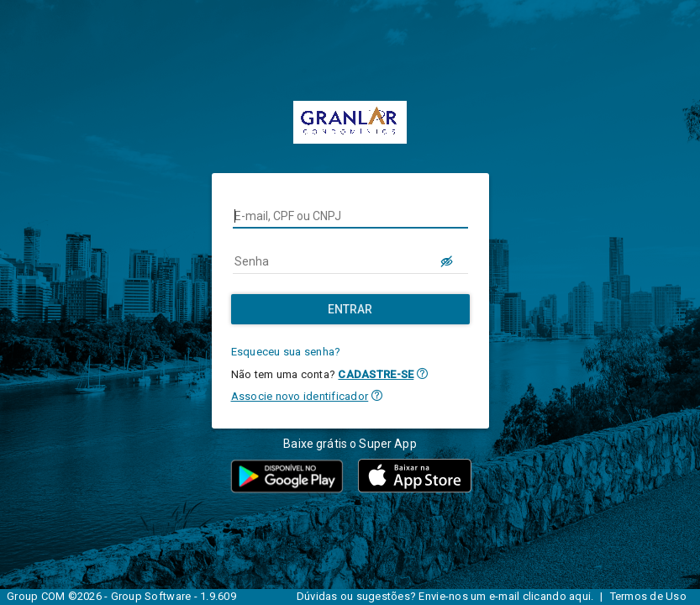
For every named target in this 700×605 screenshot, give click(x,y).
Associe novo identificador (300, 396)
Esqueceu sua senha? (286, 352)
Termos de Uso (648, 596)
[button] (422, 374)
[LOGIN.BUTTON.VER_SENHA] (448, 261)
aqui (580, 596)
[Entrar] (350, 309)
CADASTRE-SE (376, 374)
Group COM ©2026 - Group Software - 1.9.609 (121, 596)
